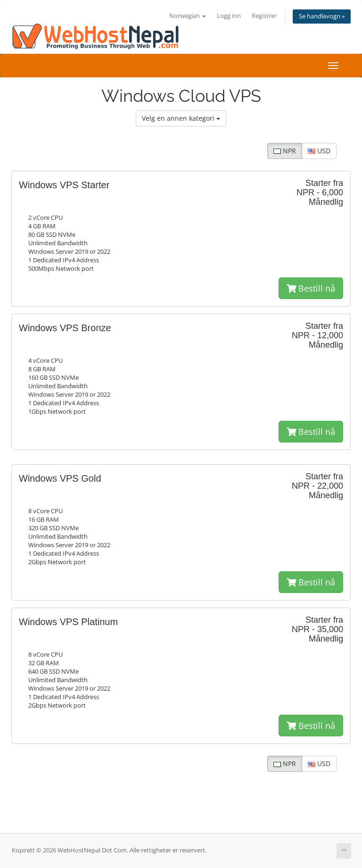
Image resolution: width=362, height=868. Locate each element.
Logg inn (229, 16)
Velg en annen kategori (181, 118)
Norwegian (188, 16)
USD (319, 151)
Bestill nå (311, 288)
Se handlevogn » (322, 16)
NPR (285, 151)
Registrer (264, 16)
